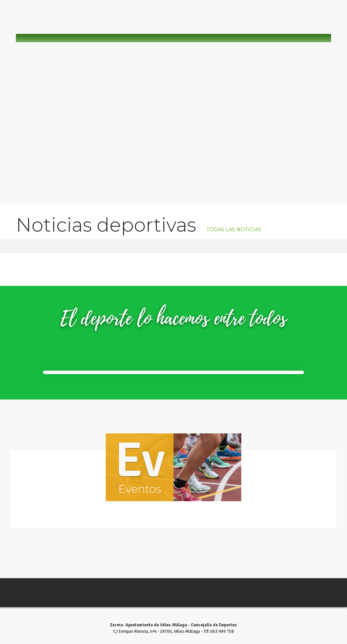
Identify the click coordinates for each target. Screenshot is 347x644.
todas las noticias (234, 230)
